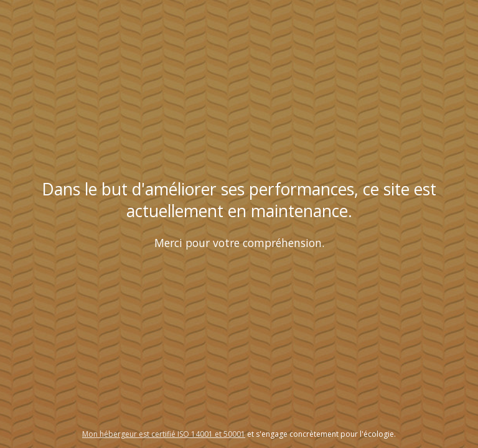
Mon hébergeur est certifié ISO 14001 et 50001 (164, 434)
